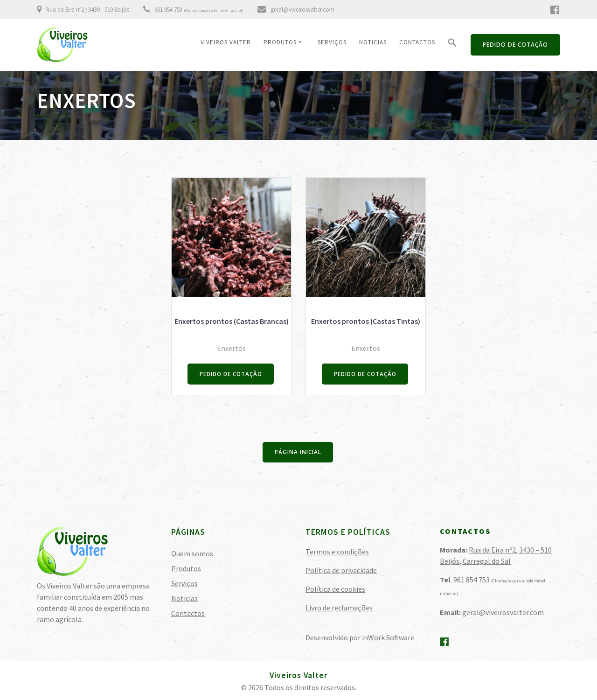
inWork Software (388, 637)
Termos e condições (337, 551)
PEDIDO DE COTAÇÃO (515, 45)
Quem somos (192, 553)
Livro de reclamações (339, 607)
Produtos (280, 42)
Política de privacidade (341, 570)
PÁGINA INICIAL (298, 453)
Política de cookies (335, 588)
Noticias (373, 42)
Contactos (417, 42)
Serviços (332, 42)
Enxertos (231, 348)
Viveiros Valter (226, 42)
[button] (452, 45)
